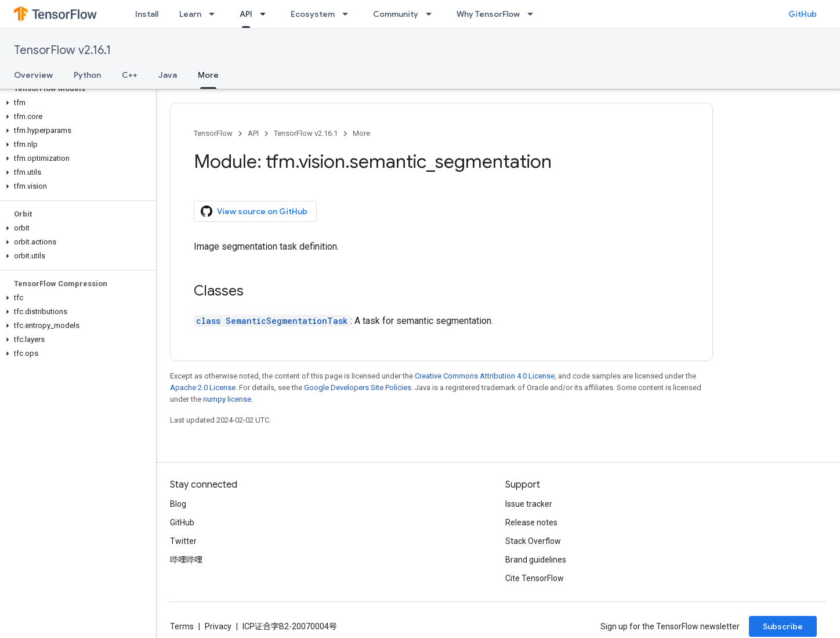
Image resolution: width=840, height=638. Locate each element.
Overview (33, 75)
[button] (76, 103)
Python (87, 75)
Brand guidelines (536, 560)
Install (147, 14)
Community (396, 14)
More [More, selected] (208, 75)
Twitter (183, 541)
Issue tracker (529, 504)
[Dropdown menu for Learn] (215, 14)
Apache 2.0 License (203, 388)
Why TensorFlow (488, 14)
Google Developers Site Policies (358, 388)
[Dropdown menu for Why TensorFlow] (534, 14)
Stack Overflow (533, 541)
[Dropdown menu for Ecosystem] (349, 14)
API (253, 133)
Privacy (218, 626)
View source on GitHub (254, 211)
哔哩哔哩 (186, 560)
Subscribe (783, 626)
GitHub (803, 14)
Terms (182, 626)
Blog (178, 504)
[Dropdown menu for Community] (432, 14)
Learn (190, 14)
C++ (130, 75)
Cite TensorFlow (535, 578)
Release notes (531, 522)
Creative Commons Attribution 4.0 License (485, 376)
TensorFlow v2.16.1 (62, 50)
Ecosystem (313, 14)
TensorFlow (213, 133)
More (361, 133)
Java (168, 75)
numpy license (227, 399)
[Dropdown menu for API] (266, 14)
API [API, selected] (246, 14)
